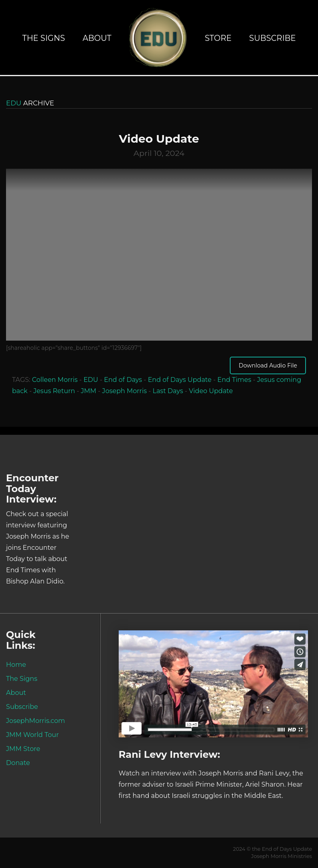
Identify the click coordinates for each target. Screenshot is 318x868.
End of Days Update (180, 380)
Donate (18, 763)
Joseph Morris (125, 391)
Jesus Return (54, 391)
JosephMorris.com (35, 721)
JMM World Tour (32, 735)
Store (218, 38)
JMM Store (23, 749)
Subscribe (272, 38)
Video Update (211, 391)
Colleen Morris (55, 380)
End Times (234, 380)
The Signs (44, 38)
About (97, 38)
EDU (91, 380)
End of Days (123, 380)
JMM (89, 391)
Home (16, 664)
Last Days (168, 391)
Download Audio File (268, 365)
